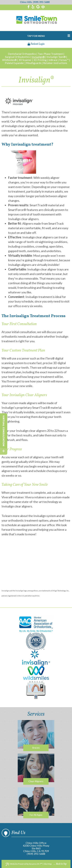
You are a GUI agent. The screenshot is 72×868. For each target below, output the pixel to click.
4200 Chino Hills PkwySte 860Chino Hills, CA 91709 (36, 848)
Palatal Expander (15, 63)
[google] (38, 7)
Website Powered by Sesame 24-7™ (24, 864)
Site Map (48, 864)
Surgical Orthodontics (17, 57)
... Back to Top (60, 864)
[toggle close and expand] (4, 451)
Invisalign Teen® (56, 57)
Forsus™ (64, 60)
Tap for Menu (36, 36)
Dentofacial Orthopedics (22, 54)
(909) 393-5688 (41, 2)
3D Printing (40, 60)
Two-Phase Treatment (50, 54)
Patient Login (36, 44)
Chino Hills (26, 2)
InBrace (53, 60)
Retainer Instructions (55, 63)
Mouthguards (34, 63)
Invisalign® (38, 57)
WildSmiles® (9, 60)
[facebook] (28, 7)
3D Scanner (25, 60)
